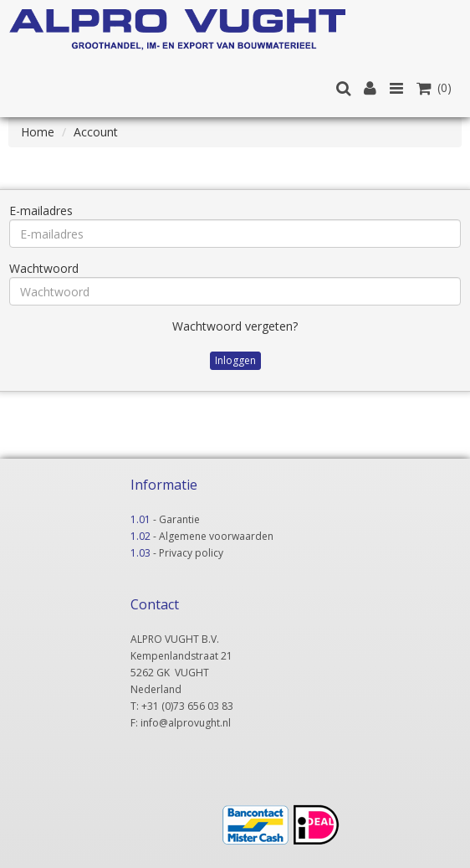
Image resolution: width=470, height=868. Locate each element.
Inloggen (235, 360)
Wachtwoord (44, 268)
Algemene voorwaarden (216, 536)
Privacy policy (191, 553)
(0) (434, 87)
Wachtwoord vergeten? (235, 326)
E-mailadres (41, 211)
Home (38, 132)
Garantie (179, 519)
